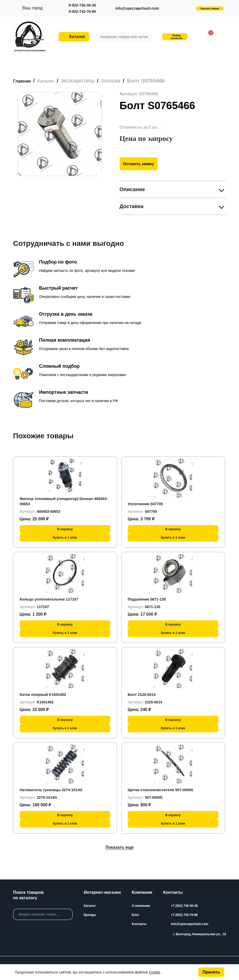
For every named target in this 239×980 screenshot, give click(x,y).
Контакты (139, 924)
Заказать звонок (210, 8)
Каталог (90, 906)
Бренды (90, 915)
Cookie (155, 972)
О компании (141, 906)
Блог (135, 915)
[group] (60, 134)
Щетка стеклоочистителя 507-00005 (164, 790)
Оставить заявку (141, 163)
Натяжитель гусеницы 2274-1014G (55, 790)
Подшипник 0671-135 (149, 599)
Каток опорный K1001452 (46, 694)
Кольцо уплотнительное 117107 (52, 599)
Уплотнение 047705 (147, 504)
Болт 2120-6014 (143, 694)
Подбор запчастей (174, 37)
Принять (211, 972)
